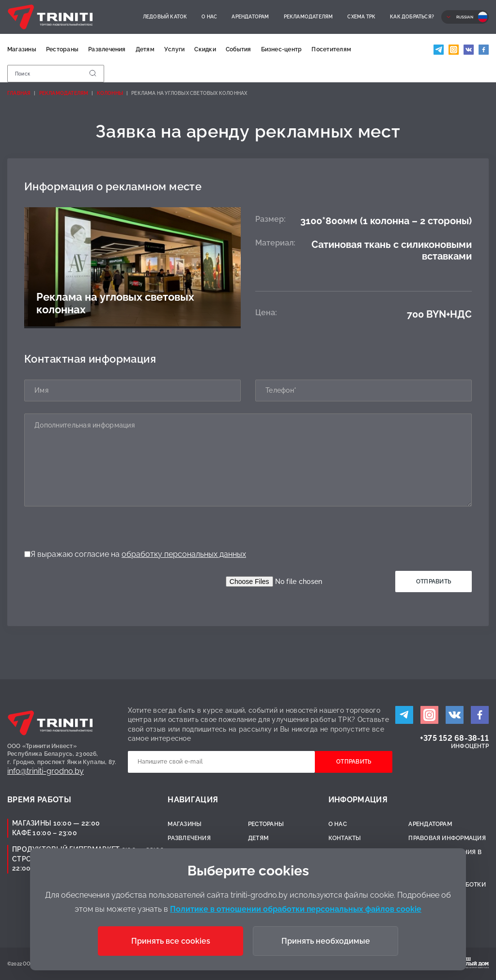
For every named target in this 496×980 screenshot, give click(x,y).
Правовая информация (447, 838)
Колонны (110, 93)
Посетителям (331, 49)
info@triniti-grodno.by (46, 771)
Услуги (174, 49)
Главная (19, 93)
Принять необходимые (326, 941)
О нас (209, 17)
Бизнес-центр (282, 49)
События (239, 49)
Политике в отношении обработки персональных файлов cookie (296, 909)
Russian (465, 17)
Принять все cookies (171, 941)
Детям (145, 49)
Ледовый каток (165, 17)
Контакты (345, 838)
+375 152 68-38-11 (454, 738)
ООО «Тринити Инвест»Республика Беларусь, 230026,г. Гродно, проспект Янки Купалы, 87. (62, 754)
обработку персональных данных (184, 554)
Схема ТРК (361, 17)
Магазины (22, 49)
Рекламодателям (309, 17)
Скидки (205, 49)
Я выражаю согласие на (135, 554)
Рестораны (62, 49)
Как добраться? (412, 17)
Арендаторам (250, 17)
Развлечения (107, 49)
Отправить (434, 582)
